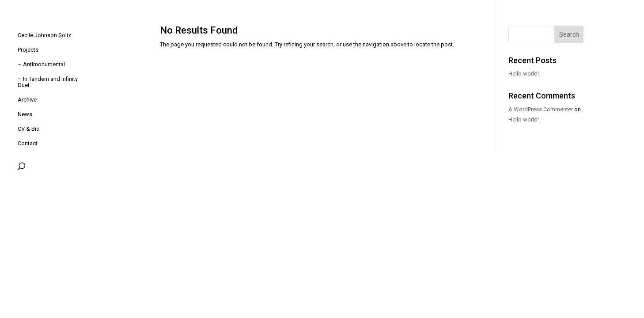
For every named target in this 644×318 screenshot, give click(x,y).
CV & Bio (29, 129)
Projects (28, 50)
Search (569, 34)
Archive (27, 100)
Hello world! (524, 74)
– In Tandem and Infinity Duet (48, 82)
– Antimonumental (41, 64)
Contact (28, 144)
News (25, 114)
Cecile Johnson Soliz (44, 35)
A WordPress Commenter (541, 109)
